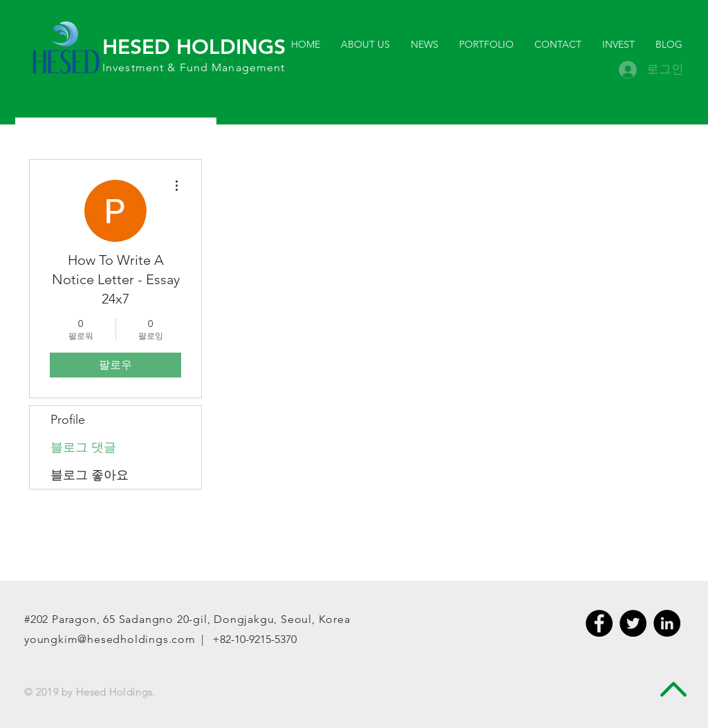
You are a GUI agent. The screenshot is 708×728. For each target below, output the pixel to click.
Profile (68, 420)
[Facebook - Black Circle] (599, 623)
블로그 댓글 (83, 447)
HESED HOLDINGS (194, 47)
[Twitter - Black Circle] (633, 623)
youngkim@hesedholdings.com (110, 639)
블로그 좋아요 (90, 475)
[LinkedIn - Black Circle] (667, 623)
